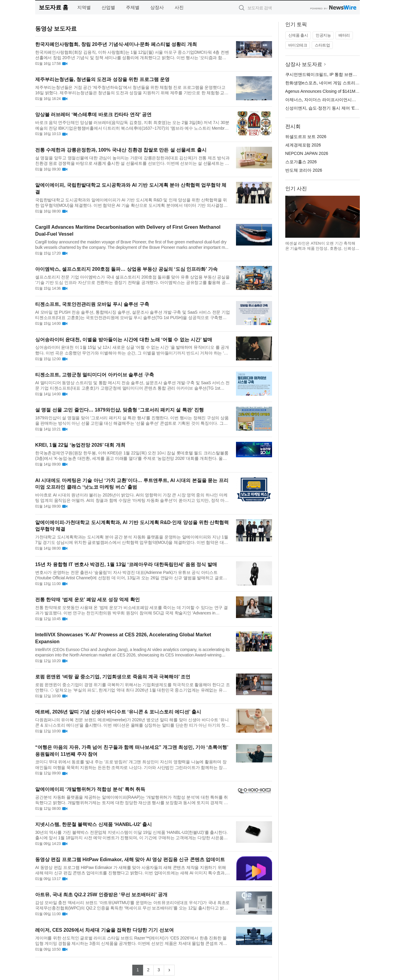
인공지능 (323, 35)
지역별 (84, 7)
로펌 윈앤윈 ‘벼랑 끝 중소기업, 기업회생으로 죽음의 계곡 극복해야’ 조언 (113, 677)
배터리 (344, 35)
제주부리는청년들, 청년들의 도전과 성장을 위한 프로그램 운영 (102, 79)
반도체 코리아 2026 (304, 170)
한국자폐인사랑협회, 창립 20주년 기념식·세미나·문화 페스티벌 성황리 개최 (116, 44)
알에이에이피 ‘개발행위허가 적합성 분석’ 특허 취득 (90, 789)
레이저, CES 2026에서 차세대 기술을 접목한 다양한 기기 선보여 (104, 930)
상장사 (157, 7)
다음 (355, 217)
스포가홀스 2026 (301, 162)
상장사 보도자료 (304, 64)
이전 (290, 217)
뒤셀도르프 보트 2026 (306, 137)
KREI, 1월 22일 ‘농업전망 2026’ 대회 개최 (80, 445)
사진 (179, 7)
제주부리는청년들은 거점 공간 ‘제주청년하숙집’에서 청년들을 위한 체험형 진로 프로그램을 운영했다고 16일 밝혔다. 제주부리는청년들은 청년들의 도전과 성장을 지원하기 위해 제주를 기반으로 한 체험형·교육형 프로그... (132, 90)
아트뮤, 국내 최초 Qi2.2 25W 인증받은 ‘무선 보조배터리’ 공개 (101, 895)
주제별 (133, 7)
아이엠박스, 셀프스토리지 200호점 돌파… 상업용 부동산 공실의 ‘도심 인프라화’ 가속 (126, 269)
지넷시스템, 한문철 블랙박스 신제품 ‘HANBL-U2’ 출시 (93, 824)
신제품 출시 (298, 35)
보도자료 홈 (53, 7)
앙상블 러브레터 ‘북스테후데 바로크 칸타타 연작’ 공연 (93, 115)
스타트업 (322, 45)
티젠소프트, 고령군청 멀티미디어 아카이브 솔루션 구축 (95, 375)
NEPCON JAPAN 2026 (307, 153)
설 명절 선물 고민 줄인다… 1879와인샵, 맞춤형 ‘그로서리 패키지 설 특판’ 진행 (119, 410)
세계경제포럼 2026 (303, 145)
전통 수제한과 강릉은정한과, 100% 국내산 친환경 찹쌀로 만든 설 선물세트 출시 (121, 150)
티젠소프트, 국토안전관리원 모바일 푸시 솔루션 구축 (92, 304)
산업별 (108, 7)
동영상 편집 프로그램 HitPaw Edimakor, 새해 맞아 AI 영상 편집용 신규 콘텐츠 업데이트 (130, 859)
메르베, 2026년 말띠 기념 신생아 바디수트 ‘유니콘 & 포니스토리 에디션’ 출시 (118, 712)
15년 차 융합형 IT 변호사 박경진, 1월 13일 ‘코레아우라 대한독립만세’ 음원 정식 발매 (126, 564)
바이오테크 (298, 45)
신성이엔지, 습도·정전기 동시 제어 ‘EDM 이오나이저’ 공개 (340, 108)
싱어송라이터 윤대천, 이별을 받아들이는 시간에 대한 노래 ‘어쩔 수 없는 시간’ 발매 (124, 340)
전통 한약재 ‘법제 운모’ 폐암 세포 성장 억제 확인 (87, 600)
